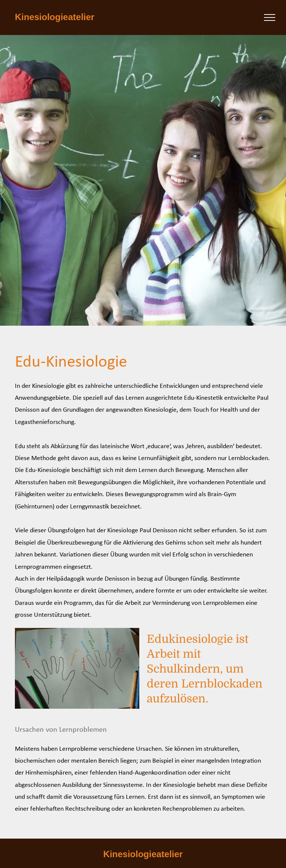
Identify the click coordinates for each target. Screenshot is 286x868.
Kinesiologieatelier (55, 17)
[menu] (270, 17)
